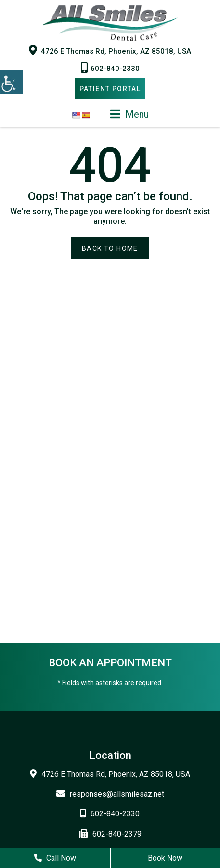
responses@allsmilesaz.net (110, 794)
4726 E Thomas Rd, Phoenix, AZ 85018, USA (110, 50)
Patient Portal (110, 89)
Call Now (55, 858)
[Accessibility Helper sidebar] (12, 82)
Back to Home (110, 248)
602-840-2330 (110, 68)
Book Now (165, 858)
